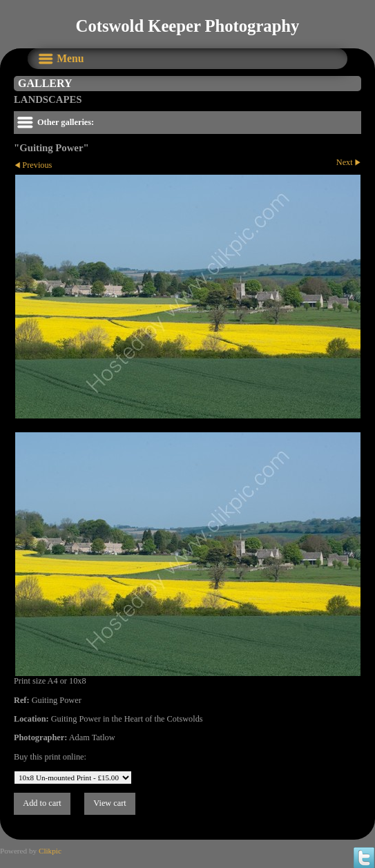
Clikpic (50, 851)
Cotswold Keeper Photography (188, 26)
